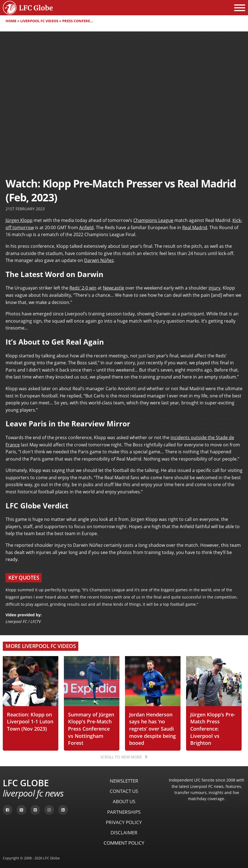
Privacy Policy (124, 822)
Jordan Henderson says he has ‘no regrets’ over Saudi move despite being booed (152, 729)
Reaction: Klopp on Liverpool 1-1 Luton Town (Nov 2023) (30, 721)
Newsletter (124, 781)
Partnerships (124, 812)
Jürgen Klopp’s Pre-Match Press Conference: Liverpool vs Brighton (213, 729)
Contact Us (124, 791)
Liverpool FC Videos (39, 21)
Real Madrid (195, 227)
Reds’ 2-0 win (83, 288)
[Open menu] (240, 8)
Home (11, 21)
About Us (124, 801)
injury (215, 288)
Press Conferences (81, 21)
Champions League (153, 220)
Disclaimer (124, 833)
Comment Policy (124, 843)
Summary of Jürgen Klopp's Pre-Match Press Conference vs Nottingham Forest (91, 729)
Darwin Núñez (99, 260)
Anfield (86, 227)
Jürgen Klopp (19, 220)
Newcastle (113, 288)
